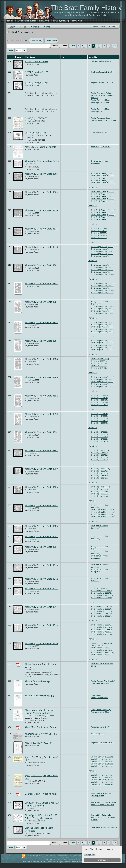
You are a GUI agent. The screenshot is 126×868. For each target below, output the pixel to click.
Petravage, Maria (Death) (101, 727)
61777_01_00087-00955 (37, 62)
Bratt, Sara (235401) (99, 363)
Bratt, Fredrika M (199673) (101, 655)
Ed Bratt (59, 860)
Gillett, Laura (96, 695)
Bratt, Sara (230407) (99, 231)
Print (103, 27)
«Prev (73, 46)
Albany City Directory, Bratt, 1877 (41, 229)
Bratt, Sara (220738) (99, 238)
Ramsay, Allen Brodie (99, 698)
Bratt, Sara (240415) (99, 235)
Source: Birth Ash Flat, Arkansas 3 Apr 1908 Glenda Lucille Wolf (104, 804)
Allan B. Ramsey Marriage (38, 681)
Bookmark (112, 27)
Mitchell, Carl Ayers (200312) (102, 757)
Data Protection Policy (72, 860)
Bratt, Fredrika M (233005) (101, 614)
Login (13, 27)
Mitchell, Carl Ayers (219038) (102, 764)
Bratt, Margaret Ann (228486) (102, 254)
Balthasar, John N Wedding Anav (41, 794)
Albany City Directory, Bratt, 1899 (41, 469)
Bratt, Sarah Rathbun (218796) (103, 517)
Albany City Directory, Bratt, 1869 (41, 192)
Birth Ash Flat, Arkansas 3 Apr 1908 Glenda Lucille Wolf (42, 804)
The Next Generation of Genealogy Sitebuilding (60, 855)
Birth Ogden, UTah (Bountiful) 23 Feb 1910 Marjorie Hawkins (41, 817)
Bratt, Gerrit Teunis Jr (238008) (103, 176)
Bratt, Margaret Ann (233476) (102, 247)
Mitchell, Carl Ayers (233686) (102, 784)
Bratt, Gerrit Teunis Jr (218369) (103, 180)
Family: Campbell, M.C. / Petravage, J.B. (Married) (100, 101)
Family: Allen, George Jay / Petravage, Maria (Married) (101, 711)
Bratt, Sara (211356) (99, 366)
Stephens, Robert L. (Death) (102, 82)
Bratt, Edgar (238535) (99, 398)
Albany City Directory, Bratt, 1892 (41, 396)
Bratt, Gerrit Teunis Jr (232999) (103, 219)
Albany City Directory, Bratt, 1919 (41, 625)
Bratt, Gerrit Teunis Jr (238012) (103, 194)
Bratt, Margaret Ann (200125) (102, 249)
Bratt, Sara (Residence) (100, 359)
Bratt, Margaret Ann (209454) (102, 256)
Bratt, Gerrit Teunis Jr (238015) (103, 212)
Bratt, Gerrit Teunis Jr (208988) (103, 215)
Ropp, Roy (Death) (98, 733)
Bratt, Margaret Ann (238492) (102, 251)
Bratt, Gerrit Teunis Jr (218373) (103, 199)
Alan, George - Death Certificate (41, 147)
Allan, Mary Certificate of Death (40, 727)
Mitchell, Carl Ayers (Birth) (101, 759)
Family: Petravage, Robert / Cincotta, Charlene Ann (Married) (104, 119)
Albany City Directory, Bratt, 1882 (41, 284)
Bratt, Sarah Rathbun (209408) (103, 514)
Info (48, 27)
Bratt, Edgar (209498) (99, 441)
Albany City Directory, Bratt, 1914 (41, 589)
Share (96, 27)
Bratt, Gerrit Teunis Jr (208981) (103, 178)
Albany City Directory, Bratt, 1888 (41, 359)
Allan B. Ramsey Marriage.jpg (39, 696)
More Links (93, 187)
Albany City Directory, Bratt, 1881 (41, 265)
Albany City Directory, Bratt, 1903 (41, 526)
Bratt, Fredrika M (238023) (101, 627)
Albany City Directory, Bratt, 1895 (41, 451)
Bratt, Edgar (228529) (99, 402)
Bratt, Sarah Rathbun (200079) (103, 510)
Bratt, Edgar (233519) (99, 405)
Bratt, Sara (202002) (99, 233)
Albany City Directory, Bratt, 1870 (41, 210)
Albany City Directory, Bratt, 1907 (41, 547)
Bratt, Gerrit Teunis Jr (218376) (103, 217)
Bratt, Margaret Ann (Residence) (104, 283)
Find (24, 27)
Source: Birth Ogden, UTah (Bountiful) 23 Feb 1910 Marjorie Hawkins (104, 817)
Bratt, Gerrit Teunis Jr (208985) (103, 196)
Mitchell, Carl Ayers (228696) (102, 766)
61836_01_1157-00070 (36, 118)
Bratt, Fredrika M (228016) (101, 593)
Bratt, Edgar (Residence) (100, 450)
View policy (90, 854)
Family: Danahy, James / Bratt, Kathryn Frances (103, 644)
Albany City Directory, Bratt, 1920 (41, 643)
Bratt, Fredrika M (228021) (101, 650)
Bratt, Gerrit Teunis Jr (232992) (103, 183)
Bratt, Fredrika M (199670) (101, 632)
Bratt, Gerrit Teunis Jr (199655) (103, 173)
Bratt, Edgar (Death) (99, 588)
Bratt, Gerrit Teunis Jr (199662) (103, 210)
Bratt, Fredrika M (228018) (101, 625)
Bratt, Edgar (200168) (99, 400)
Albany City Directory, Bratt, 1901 (41, 505)
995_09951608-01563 (36, 133)
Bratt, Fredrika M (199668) (101, 598)
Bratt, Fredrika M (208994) (101, 616)
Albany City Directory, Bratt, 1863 (41, 174)
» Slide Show (51, 41)
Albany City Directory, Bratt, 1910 (41, 565)
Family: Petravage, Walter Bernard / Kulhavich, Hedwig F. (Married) (103, 95)
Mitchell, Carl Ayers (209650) (102, 761)
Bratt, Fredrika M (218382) (101, 591)
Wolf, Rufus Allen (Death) (101, 61)
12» (115, 46)
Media (36, 27)
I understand (102, 860)
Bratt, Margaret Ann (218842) (102, 313)
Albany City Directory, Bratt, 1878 (41, 247)
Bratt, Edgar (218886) (99, 439)
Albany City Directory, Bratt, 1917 (41, 607)
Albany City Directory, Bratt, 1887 (41, 341)
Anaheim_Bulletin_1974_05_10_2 (41, 734)
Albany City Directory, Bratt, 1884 (41, 302)
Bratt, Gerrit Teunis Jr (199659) (103, 192)
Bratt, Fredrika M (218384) (101, 629)
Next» (10, 50)
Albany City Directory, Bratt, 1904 (41, 536)
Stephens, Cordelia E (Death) (102, 72)
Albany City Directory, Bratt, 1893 (41, 414)
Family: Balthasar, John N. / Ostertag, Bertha (102, 795)
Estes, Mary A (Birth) (99, 132)
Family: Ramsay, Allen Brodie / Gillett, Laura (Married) (103, 682)
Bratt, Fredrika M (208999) (101, 648)
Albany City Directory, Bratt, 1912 (41, 579)
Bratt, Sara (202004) (99, 361)
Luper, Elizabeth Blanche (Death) (104, 827)
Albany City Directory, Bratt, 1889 (41, 377)
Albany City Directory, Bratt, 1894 (41, 432)
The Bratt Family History (86, 8)
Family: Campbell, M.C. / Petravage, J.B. (100, 110)
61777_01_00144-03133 (37, 72)
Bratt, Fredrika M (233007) (101, 634)
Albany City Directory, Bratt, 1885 (41, 322)
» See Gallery (36, 41)
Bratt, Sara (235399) (99, 228)
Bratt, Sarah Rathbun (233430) (103, 512)
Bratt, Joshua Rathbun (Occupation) (100, 162)
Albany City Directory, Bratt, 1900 (41, 487)
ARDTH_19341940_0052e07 (39, 743)
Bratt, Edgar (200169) (99, 437)
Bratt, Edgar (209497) (99, 460)
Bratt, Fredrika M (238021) (101, 609)
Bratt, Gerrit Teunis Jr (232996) (103, 201)
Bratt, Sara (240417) (99, 368)
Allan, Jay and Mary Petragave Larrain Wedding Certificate (40, 711)
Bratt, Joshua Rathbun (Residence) (100, 303)
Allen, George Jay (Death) (101, 147)
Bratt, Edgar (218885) (99, 395)
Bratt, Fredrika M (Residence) (102, 595)
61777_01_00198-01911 (37, 83)
